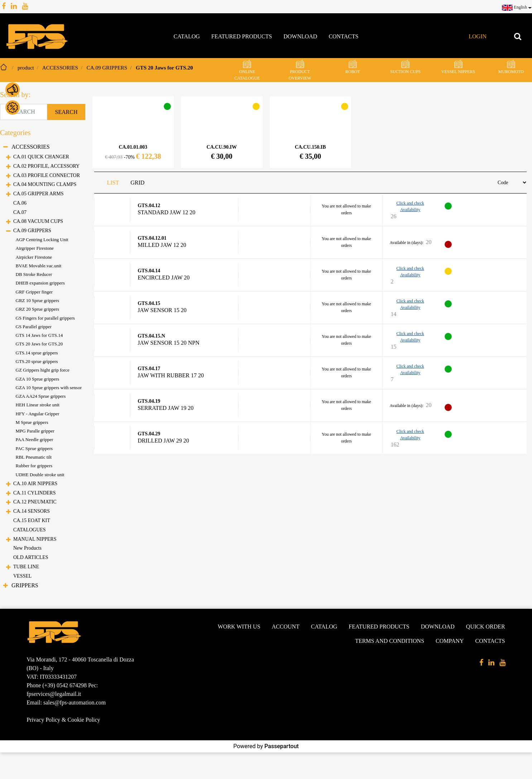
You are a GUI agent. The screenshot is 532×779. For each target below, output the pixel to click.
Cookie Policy (84, 720)
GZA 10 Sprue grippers (38, 379)
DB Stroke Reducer (34, 274)
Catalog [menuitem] (186, 36)
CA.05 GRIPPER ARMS (38, 194)
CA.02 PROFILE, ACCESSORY (46, 166)
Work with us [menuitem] (239, 627)
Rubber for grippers (34, 466)
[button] (66, 112)
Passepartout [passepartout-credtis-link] (282, 746)
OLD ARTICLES (31, 557)
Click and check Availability (410, 206)
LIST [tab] (113, 183)
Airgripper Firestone (35, 248)
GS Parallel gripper (34, 327)
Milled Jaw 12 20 (162, 245)
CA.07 (20, 212)
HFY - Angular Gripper (38, 414)
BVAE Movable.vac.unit (39, 266)
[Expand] (8, 158)
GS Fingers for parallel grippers (45, 318)
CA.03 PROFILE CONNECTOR (47, 175)
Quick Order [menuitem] (486, 627)
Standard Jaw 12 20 (166, 212)
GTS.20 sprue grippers (37, 361)
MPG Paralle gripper (35, 431)
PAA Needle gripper (35, 439)
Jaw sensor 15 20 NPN (169, 343)
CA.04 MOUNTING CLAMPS (45, 184)
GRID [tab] (137, 183)
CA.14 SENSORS (32, 511)
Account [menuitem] (286, 627)
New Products (27, 548)
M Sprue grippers (32, 422)
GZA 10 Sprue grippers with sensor (49, 388)
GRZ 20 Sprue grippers (38, 309)
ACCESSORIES (60, 68)
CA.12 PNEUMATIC (35, 502)
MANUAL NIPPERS (35, 539)
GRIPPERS (25, 585)
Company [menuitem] (450, 641)
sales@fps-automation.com (75, 702)
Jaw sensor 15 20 (162, 310)
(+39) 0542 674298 (64, 685)
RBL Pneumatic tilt (34, 457)
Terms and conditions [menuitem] (390, 641)
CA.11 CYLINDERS (35, 493)
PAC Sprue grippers (34, 448)
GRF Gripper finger (34, 292)
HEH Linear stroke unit (38, 405)
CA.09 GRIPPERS (107, 68)
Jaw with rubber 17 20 (171, 376)
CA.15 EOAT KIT (32, 520)
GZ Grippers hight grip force (43, 370)
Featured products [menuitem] (242, 36)
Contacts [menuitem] (343, 36)
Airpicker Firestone (34, 257)
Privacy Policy (43, 720)
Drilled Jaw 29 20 (163, 441)
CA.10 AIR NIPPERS (35, 484)
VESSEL (22, 576)
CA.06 (20, 203)
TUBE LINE (26, 567)
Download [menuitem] (300, 36)
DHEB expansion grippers (40, 283)
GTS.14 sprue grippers (37, 353)
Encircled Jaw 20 (164, 278)
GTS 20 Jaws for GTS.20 (164, 68)
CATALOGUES (30, 530)
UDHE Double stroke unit (40, 475)
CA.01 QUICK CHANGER (41, 157)
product (26, 68)
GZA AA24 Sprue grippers (41, 396)
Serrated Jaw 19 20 (166, 408)
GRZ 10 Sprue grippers (38, 300)
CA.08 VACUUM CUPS (38, 221)
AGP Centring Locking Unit (42, 240)
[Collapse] (6, 147)
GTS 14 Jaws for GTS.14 (39, 335)
